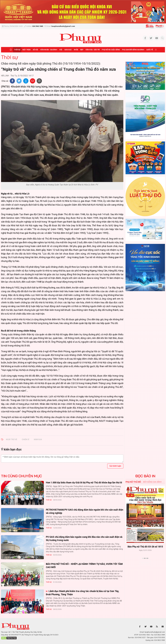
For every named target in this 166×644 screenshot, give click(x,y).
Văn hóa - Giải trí (93, 50)
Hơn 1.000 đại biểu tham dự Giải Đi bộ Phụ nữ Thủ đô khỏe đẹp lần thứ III (84, 483)
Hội (61, 50)
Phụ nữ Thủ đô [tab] (133, 482)
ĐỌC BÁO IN (145, 476)
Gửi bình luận (115, 466)
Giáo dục (68, 50)
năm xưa (38, 439)
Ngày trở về (12, 439)
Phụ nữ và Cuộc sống (111, 50)
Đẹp (82, 50)
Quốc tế (150, 50)
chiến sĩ (25, 439)
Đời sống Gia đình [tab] (152, 482)
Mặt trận (27, 50)
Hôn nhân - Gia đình (49, 50)
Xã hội (35, 50)
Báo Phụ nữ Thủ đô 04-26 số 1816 (145, 547)
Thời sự (17, 50)
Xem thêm (145, 563)
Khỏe (76, 50)
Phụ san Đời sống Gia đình (133, 50)
